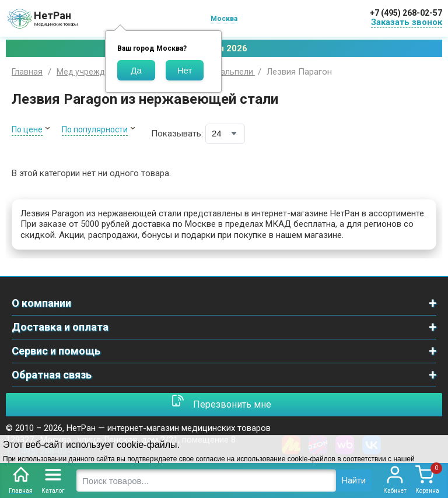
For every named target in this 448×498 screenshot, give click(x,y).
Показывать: (177, 134)
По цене (27, 129)
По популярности (95, 129)
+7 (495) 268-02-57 (406, 13)
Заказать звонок (407, 22)
